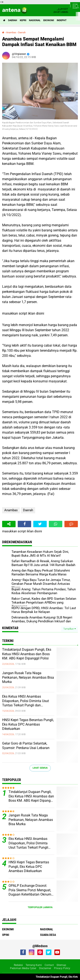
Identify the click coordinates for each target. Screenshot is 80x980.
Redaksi (18, 965)
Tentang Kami (34, 965)
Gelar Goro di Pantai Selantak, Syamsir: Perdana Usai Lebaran (26, 746)
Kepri (23, 20)
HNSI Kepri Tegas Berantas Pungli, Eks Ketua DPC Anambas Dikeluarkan (28, 724)
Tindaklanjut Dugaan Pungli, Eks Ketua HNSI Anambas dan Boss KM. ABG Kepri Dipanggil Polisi (27, 654)
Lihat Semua (40, 768)
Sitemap (61, 965)
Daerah (13, 20)
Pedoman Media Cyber (23, 968)
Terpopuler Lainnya (40, 907)
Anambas (11, 510)
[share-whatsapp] (56, 524)
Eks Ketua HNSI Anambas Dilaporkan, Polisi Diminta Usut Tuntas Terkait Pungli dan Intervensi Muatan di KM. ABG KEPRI (25, 701)
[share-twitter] (40, 524)
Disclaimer (45, 968)
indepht (62, 20)
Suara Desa (48, 935)
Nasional (35, 20)
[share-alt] (9, 524)
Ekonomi (49, 20)
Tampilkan (70, 629)
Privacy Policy (62, 968)
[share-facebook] (24, 524)
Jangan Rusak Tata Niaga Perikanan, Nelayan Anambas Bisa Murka (28, 677)
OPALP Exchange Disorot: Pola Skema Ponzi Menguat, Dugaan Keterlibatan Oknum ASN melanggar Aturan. (30, 890)
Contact (49, 965)
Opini (6, 935)
